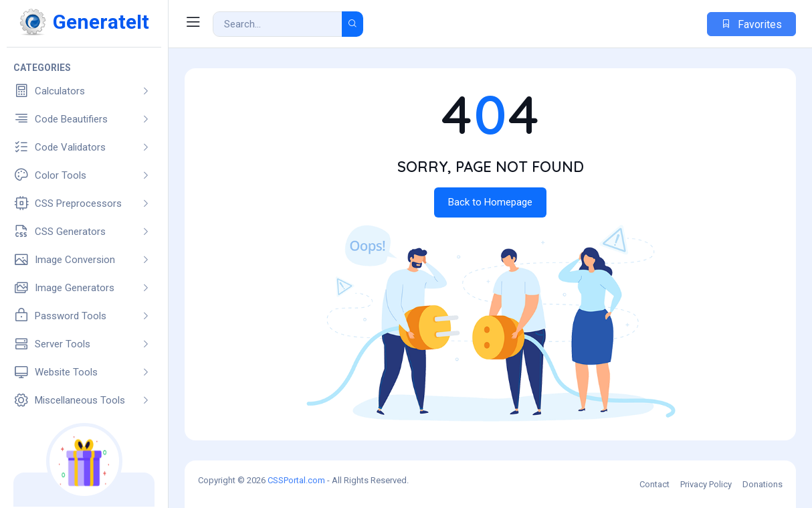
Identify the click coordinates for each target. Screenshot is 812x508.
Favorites (751, 24)
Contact (654, 484)
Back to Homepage (490, 202)
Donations (763, 484)
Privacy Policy (706, 484)
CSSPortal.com (296, 480)
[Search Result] (278, 24)
